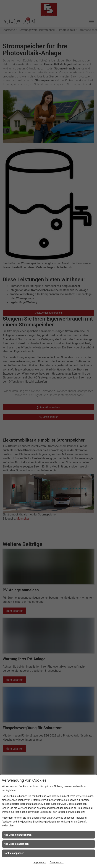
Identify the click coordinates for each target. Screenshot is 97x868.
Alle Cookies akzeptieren (18, 835)
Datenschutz (57, 862)
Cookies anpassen (14, 853)
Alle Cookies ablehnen (16, 844)
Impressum (40, 862)
